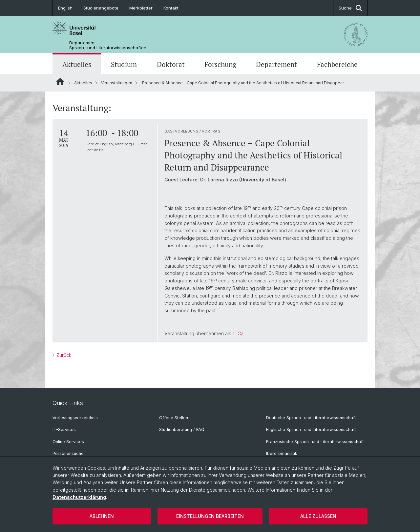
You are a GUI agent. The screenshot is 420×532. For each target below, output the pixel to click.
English (65, 8)
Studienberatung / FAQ (182, 430)
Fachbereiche (337, 64)
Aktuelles (77, 64)
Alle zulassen (318, 516)
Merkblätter (141, 8)
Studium (124, 64)
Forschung (220, 64)
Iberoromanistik (282, 453)
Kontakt (171, 8)
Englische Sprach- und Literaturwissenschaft (311, 430)
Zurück (63, 355)
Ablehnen (102, 516)
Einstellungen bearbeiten (210, 516)
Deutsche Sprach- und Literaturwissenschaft (311, 418)
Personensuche (68, 453)
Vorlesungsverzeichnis (75, 418)
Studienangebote (101, 8)
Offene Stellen (174, 418)
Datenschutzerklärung (79, 497)
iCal (240, 333)
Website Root (60, 82)
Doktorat (171, 64)
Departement (276, 64)
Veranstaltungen (117, 83)
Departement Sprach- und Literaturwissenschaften (108, 45)
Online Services (68, 442)
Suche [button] (350, 8)
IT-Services (64, 430)
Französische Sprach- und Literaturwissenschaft (315, 442)
